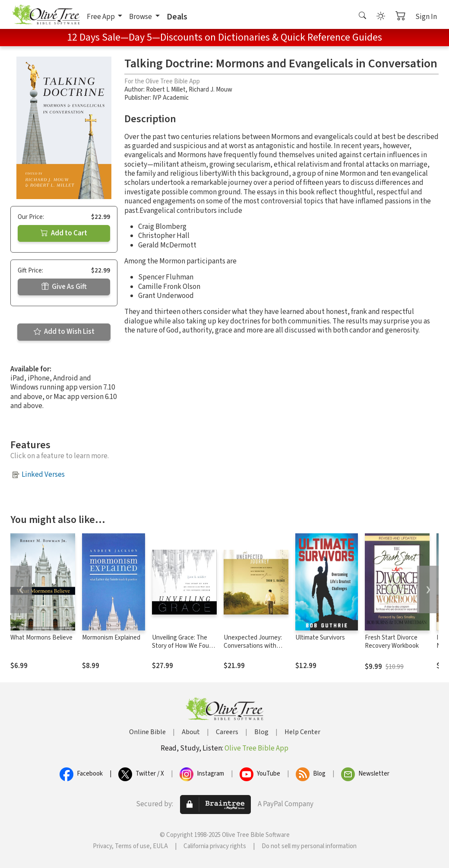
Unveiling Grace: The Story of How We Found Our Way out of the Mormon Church (184, 650)
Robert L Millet (166, 90)
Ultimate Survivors (320, 638)
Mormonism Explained (111, 638)
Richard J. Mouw (210, 90)
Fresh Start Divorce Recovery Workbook (392, 642)
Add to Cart (64, 233)
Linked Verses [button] (43, 475)
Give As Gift (64, 287)
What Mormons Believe (41, 638)
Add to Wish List (64, 332)
